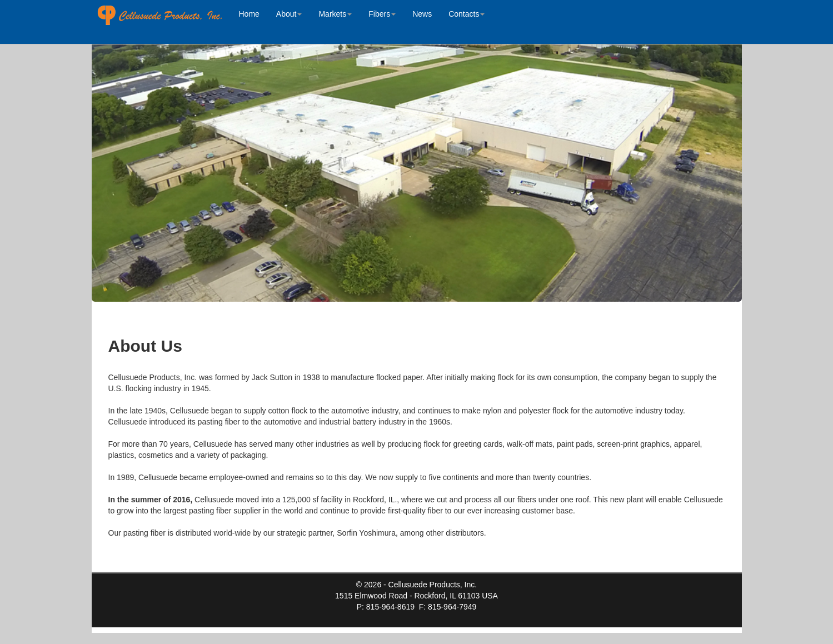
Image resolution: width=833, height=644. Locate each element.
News (422, 14)
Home (249, 14)
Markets (335, 14)
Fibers (382, 14)
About (289, 14)
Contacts (467, 14)
